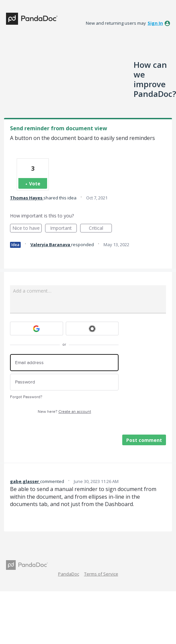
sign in (155, 23)
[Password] (64, 382)
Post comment (144, 440)
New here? (64, 412)
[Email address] (64, 363)
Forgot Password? (26, 397)
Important (63, 229)
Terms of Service (101, 574)
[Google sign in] (37, 329)
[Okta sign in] (92, 329)
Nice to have (27, 229)
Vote (35, 184)
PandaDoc (69, 574)
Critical (100, 229)
